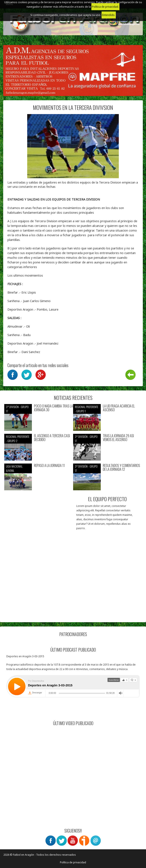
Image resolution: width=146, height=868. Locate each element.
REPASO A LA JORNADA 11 (49, 466)
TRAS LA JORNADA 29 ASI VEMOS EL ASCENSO (118, 438)
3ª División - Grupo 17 (17, 409)
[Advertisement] (73, 588)
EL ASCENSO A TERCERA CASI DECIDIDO (52, 438)
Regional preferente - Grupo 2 (18, 439)
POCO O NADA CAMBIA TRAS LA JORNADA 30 (53, 408)
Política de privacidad (73, 862)
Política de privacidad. (105, 7)
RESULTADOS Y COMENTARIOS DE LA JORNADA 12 (121, 467)
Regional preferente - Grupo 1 (86, 409)
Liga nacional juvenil (14, 468)
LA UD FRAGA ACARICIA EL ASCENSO (119, 408)
